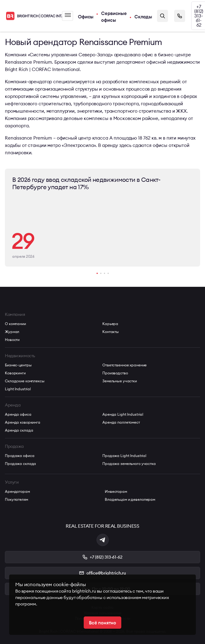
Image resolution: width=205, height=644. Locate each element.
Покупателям (16, 499)
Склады (143, 17)
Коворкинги (15, 373)
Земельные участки (120, 381)
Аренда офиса (18, 414)
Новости (12, 340)
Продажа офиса (20, 456)
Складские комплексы (25, 381)
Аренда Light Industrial (123, 414)
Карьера (110, 324)
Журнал (12, 332)
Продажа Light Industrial (124, 456)
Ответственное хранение (124, 365)
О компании (15, 324)
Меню (68, 15)
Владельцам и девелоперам (130, 499)
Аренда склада (19, 430)
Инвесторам (116, 491)
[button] (97, 273)
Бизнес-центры (18, 365)
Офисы (86, 17)
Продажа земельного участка (129, 464)
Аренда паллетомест (121, 422)
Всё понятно (102, 623)
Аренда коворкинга (23, 422)
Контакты (111, 332)
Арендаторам (17, 491)
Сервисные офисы (114, 17)
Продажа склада (20, 464)
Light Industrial (18, 389)
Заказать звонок (180, 16)
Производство (115, 373)
